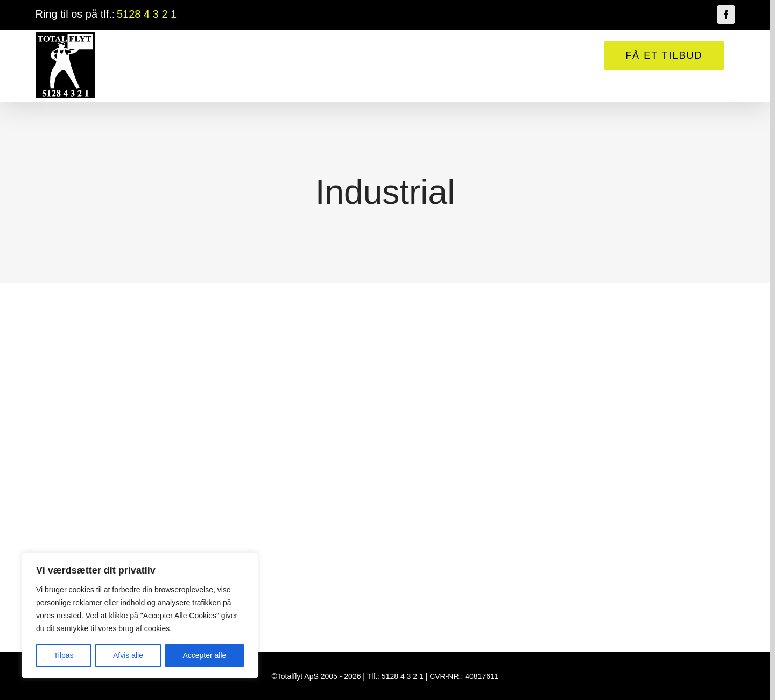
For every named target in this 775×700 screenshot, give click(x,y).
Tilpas (64, 655)
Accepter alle (204, 655)
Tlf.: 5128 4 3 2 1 (395, 676)
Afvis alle (128, 655)
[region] (140, 616)
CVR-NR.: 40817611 (464, 676)
